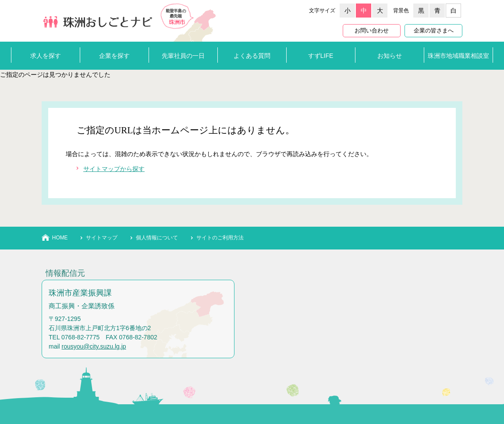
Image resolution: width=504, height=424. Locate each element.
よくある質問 (252, 56)
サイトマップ (102, 238)
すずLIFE (321, 56)
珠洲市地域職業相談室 (458, 56)
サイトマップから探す (114, 169)
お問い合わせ (372, 31)
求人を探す (46, 56)
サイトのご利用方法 (220, 238)
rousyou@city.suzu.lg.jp (94, 346)
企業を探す (114, 56)
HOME (60, 238)
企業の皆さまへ (434, 31)
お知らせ (390, 56)
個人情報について (157, 238)
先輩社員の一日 (183, 56)
